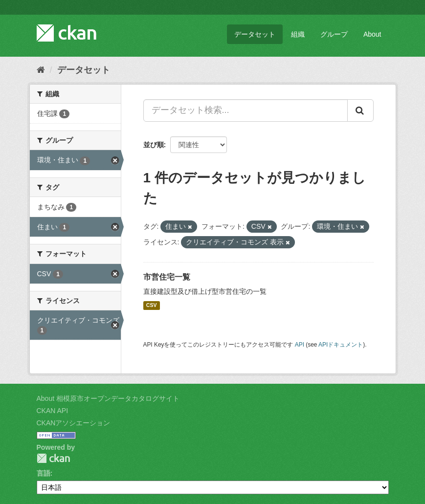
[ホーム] (41, 70)
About (372, 34)
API (300, 345)
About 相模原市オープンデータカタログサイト (108, 398)
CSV (152, 306)
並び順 (154, 145)
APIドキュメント (341, 345)
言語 (44, 473)
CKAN (53, 458)
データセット (255, 34)
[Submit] (360, 110)
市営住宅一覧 (167, 277)
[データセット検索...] (246, 110)
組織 (298, 34)
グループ (334, 34)
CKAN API (53, 411)
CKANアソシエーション (74, 423)
